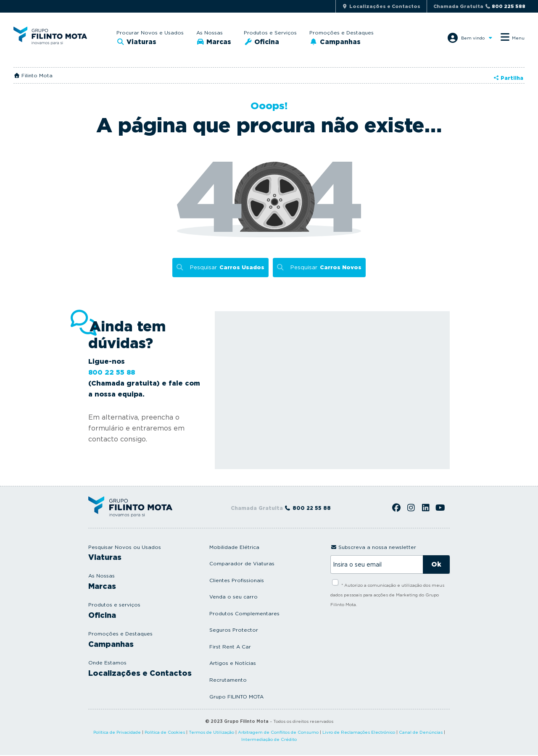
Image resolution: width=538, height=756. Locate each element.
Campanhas (343, 42)
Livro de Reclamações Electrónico (359, 733)
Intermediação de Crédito (269, 740)
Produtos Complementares (244, 614)
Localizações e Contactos (140, 674)
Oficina (268, 42)
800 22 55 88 (112, 373)
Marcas (216, 42)
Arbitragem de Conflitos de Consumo (278, 733)
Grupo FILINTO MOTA (236, 697)
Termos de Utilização (211, 733)
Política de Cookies (165, 733)
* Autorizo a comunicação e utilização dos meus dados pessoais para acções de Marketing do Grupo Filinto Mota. (387, 596)
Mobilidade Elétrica (234, 548)
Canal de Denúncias (421, 733)
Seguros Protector (234, 631)
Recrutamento (228, 681)
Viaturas (139, 42)
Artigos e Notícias (233, 664)
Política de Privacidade (117, 733)
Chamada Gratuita (479, 6)
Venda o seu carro (233, 597)
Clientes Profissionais (237, 581)
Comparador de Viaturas (242, 564)
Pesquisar (226, 268)
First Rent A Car (230, 647)
